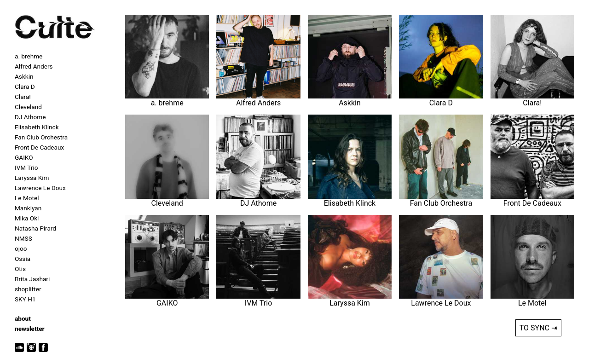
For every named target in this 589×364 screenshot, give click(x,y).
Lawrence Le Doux (40, 188)
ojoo (21, 248)
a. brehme (29, 56)
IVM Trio (26, 168)
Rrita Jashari (32, 279)
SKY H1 (25, 299)
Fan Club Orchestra (41, 137)
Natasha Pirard (35, 228)
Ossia (23, 259)
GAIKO (24, 157)
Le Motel (27, 198)
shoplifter (28, 289)
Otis (20, 269)
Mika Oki (27, 218)
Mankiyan (28, 208)
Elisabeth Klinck (37, 127)
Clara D (25, 87)
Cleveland (28, 107)
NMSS (23, 238)
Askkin (24, 76)
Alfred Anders (34, 66)
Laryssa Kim (32, 178)
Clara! (23, 97)
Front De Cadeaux (39, 147)
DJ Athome (30, 117)
